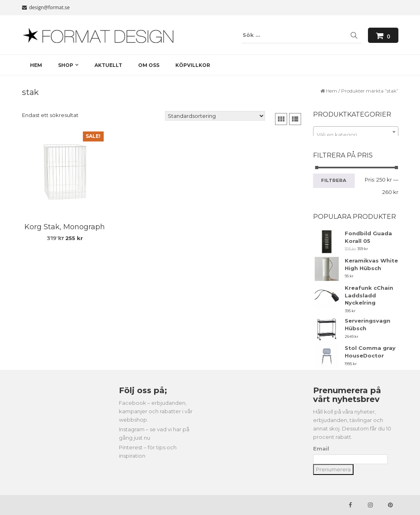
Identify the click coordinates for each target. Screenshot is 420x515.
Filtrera (334, 180)
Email (321, 448)
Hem (332, 91)
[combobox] (356, 132)
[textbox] (356, 135)
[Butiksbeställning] (215, 116)
